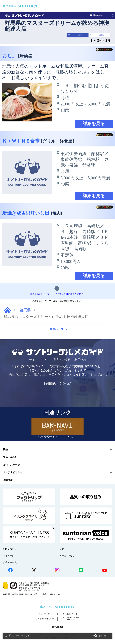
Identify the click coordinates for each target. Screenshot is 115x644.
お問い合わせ (10, 549)
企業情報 (8, 480)
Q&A (62, 549)
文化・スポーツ (11, 465)
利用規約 (80, 360)
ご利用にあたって (70, 614)
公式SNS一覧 (10, 562)
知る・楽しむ (10, 457)
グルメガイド (7, 310)
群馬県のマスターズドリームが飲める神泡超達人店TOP (56, 294)
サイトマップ (38, 360)
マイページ (9, 556)
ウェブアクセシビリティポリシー (71, 619)
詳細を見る (94, 124)
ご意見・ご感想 (60, 360)
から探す (97, 15)
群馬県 (25, 310)
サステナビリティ (13, 472)
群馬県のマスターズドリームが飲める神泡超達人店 (57, 26)
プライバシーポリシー (45, 619)
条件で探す (104, 636)
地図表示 (101, 35)
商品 (5, 449)
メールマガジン (68, 556)
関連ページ (59, 329)
